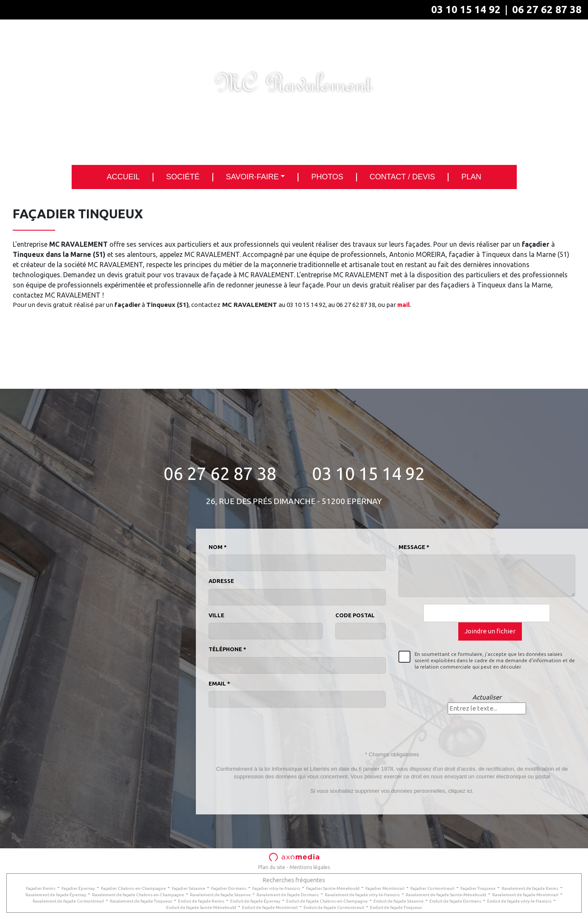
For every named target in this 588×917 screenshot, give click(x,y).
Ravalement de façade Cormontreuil (68, 901)
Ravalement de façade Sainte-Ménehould (446, 895)
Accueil (123, 177)
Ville (216, 615)
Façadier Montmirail (385, 888)
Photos (327, 177)
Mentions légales (310, 867)
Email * (219, 683)
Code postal (355, 615)
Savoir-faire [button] (252, 177)
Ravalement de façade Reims (530, 888)
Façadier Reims (41, 888)
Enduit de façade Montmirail (270, 907)
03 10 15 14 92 (466, 10)
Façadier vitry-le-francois (276, 888)
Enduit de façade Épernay (255, 901)
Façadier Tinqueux (478, 888)
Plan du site (272, 867)
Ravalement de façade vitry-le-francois (362, 895)
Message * (414, 547)
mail (404, 305)
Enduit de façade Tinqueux (396, 907)
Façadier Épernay (78, 888)
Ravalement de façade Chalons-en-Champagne (138, 895)
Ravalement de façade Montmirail (525, 895)
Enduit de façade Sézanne (399, 901)
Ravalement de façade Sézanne (220, 895)
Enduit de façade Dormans (455, 901)
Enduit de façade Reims (201, 901)
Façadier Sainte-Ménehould (333, 888)
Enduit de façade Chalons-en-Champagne (327, 901)
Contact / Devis (402, 177)
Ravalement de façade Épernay (56, 895)
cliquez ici (460, 791)
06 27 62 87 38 (547, 10)
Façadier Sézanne (188, 888)
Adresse (221, 581)
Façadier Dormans (229, 888)
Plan (471, 177)
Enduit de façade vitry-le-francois (519, 901)
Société (183, 177)
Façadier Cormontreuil (432, 888)
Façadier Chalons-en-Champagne (133, 888)
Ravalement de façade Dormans (288, 895)
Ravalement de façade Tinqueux (141, 901)
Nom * (218, 547)
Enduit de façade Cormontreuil (334, 907)
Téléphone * (227, 649)
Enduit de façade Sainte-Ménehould (201, 907)
